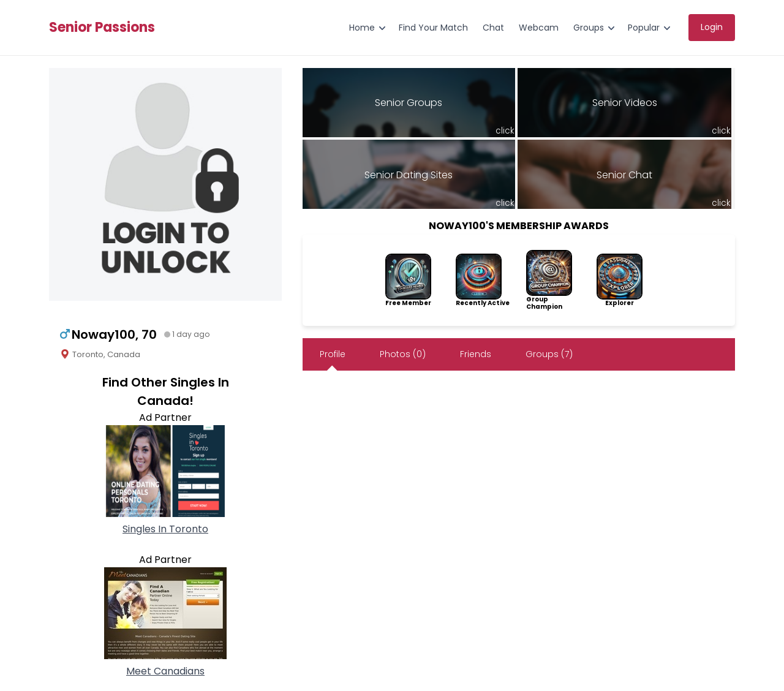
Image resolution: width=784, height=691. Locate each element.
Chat (493, 28)
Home (362, 28)
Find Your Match (433, 28)
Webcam (539, 28)
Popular (644, 28)
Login (712, 27)
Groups (589, 28)
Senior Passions (102, 28)
